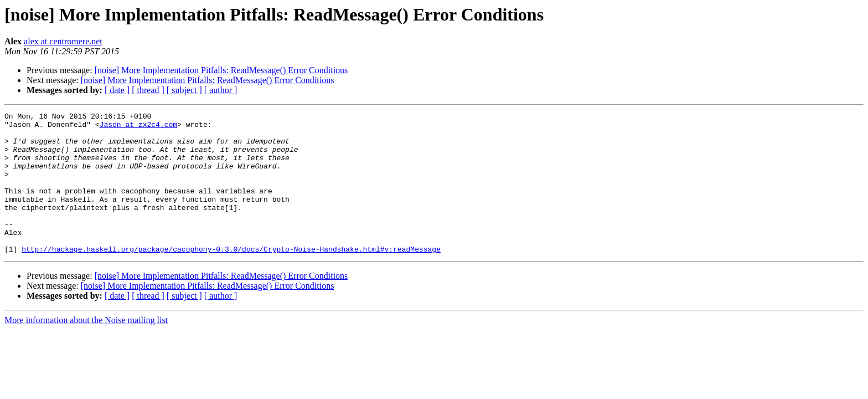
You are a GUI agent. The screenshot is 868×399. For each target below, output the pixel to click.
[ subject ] (184, 90)
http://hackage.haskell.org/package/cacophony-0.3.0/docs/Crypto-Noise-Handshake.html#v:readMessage (231, 277)
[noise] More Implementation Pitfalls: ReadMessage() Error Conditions (221, 70)
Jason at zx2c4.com (138, 127)
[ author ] (221, 90)
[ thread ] (148, 90)
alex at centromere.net (63, 41)
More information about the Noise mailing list (86, 348)
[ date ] (117, 90)
